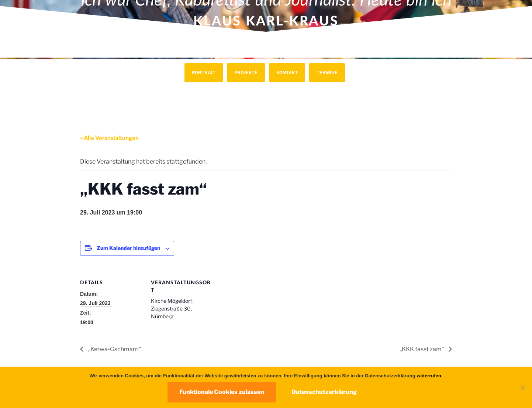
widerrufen (429, 376)
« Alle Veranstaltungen (109, 138)
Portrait (204, 73)
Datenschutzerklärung (324, 392)
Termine (327, 73)
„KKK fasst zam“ (422, 349)
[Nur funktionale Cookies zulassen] (523, 387)
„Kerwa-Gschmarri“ (114, 349)
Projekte (246, 73)
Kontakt (287, 73)
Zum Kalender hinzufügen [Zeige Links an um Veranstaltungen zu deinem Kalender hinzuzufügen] (128, 248)
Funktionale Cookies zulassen (222, 392)
